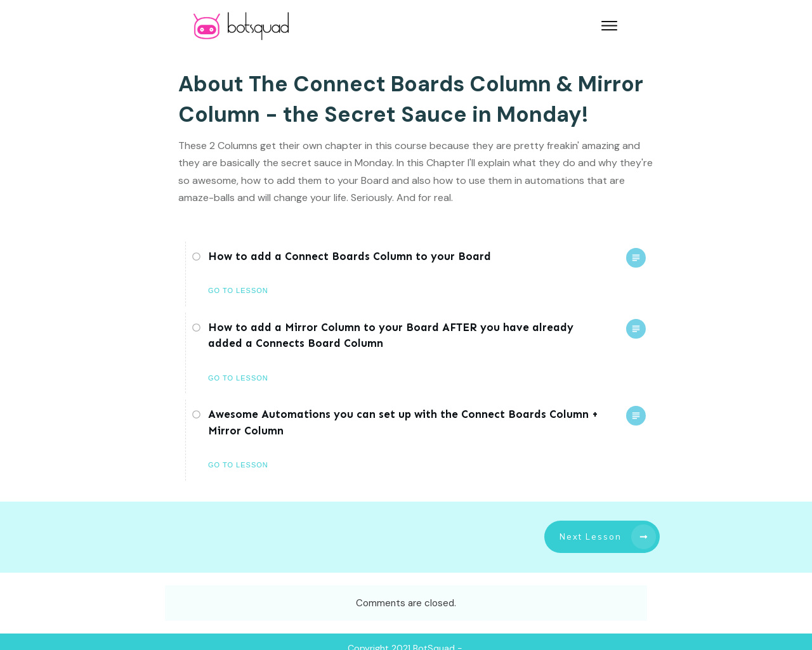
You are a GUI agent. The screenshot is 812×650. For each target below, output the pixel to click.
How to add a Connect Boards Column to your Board (350, 256)
